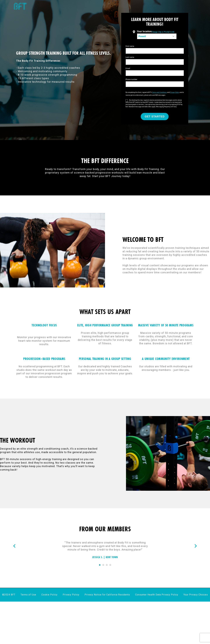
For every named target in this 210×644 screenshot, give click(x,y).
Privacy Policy (175, 92)
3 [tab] (107, 565)
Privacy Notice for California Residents (107, 595)
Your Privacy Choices (196, 595)
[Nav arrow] (14, 546)
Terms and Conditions (159, 92)
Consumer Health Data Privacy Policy (157, 595)
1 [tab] (100, 565)
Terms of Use (28, 595)
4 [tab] (110, 565)
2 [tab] (103, 565)
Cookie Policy (49, 595)
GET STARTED (155, 117)
